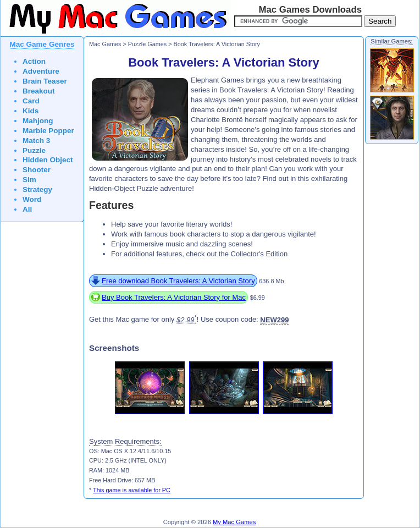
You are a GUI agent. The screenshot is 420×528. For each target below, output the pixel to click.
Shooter (37, 170)
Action (34, 61)
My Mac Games (234, 522)
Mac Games (105, 44)
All (27, 209)
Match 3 (36, 141)
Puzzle (34, 150)
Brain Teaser (45, 81)
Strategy (37, 189)
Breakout (39, 91)
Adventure (41, 71)
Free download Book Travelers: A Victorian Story (178, 281)
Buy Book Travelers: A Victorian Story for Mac (174, 297)
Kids (31, 111)
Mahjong (38, 121)
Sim (29, 180)
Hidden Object (48, 160)
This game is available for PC (132, 490)
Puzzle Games (147, 44)
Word (32, 199)
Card (31, 101)
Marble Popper (48, 131)
